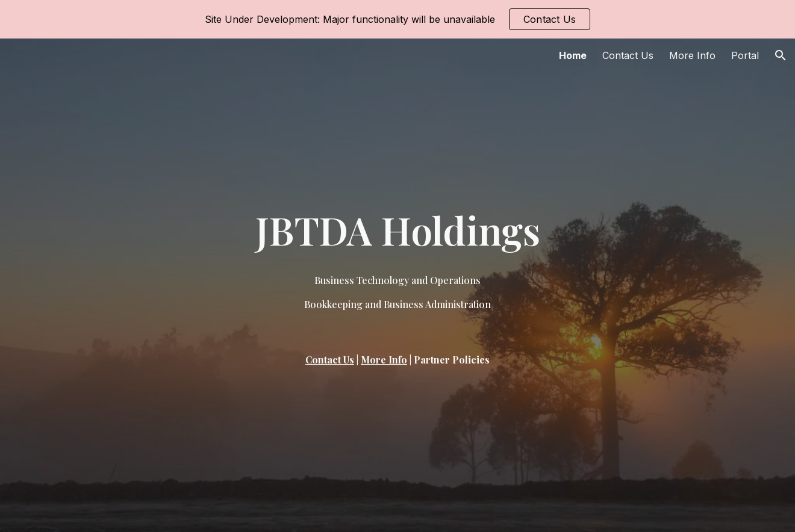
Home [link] (573, 55)
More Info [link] (692, 55)
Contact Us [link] (628, 55)
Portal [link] (745, 55)
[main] (397, 230)
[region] (397, 19)
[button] (781, 55)
